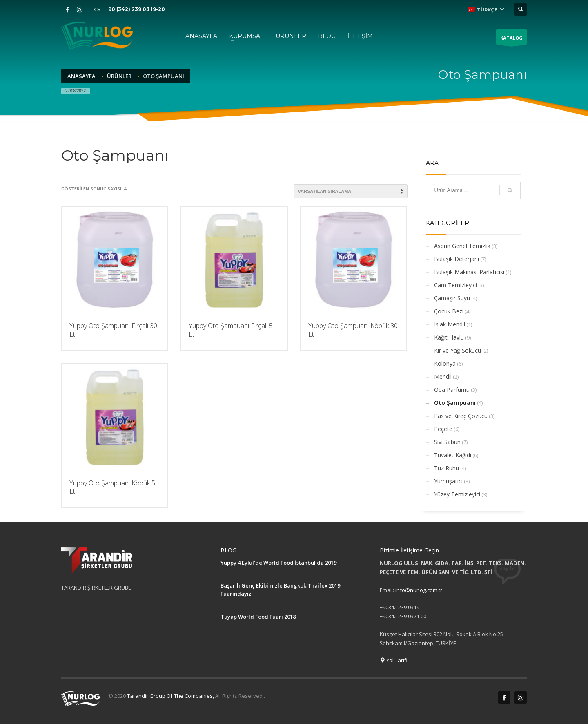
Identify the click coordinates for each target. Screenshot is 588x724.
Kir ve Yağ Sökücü (458, 350)
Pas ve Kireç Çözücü (461, 416)
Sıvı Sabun (447, 442)
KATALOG (511, 40)
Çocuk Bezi (449, 311)
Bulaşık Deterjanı (457, 259)
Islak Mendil (450, 324)
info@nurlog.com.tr (419, 590)
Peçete (443, 429)
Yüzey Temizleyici (457, 494)
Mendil (443, 377)
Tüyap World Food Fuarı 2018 (258, 617)
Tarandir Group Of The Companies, (171, 696)
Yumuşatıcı (448, 481)
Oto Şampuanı (455, 403)
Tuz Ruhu (447, 468)
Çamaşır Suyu (452, 298)
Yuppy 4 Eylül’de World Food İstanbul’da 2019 (278, 563)
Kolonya (445, 363)
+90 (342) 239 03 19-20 (135, 9)
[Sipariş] (351, 191)
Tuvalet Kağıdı (453, 455)
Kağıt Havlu (449, 337)
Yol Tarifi (394, 660)
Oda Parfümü (452, 390)
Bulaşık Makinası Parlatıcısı (469, 272)
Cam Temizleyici (455, 285)
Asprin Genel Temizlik (462, 246)
